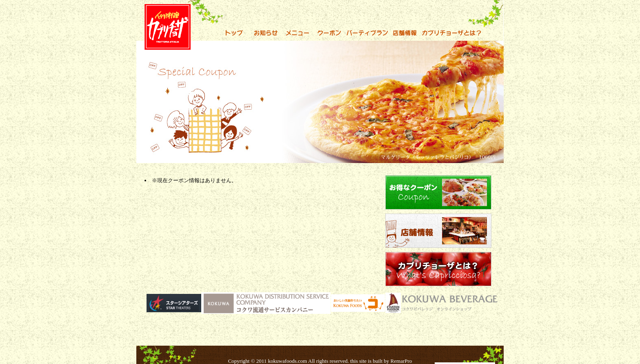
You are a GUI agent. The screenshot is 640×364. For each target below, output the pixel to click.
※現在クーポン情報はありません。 (194, 180)
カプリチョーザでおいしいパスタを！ (148, 4)
